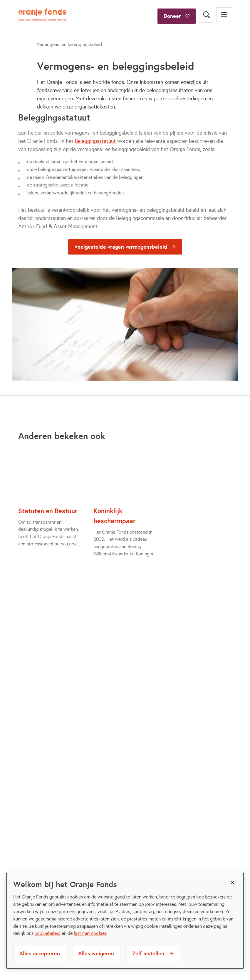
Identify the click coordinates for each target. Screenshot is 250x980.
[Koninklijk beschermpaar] (125, 502)
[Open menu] (224, 15)
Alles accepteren (40, 953)
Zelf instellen (148, 953)
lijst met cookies (90, 933)
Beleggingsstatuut (95, 141)
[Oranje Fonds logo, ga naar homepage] (42, 15)
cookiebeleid (48, 933)
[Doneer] (177, 7)
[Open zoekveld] (206, 15)
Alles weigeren (96, 953)
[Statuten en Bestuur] (50, 497)
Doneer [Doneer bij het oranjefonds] (172, 16)
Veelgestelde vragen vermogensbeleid (121, 247)
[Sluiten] (233, 883)
